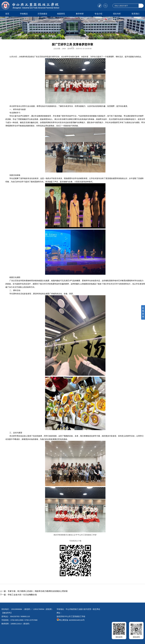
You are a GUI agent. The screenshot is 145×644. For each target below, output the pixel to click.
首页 (7, 14)
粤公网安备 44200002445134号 (71, 620)
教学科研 (80, 14)
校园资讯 (61, 14)
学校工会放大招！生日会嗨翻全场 (22, 595)
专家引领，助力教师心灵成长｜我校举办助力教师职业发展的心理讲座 (38, 591)
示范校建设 (42, 14)
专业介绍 (98, 14)
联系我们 (136, 14)
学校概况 (24, 14)
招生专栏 (117, 14)
